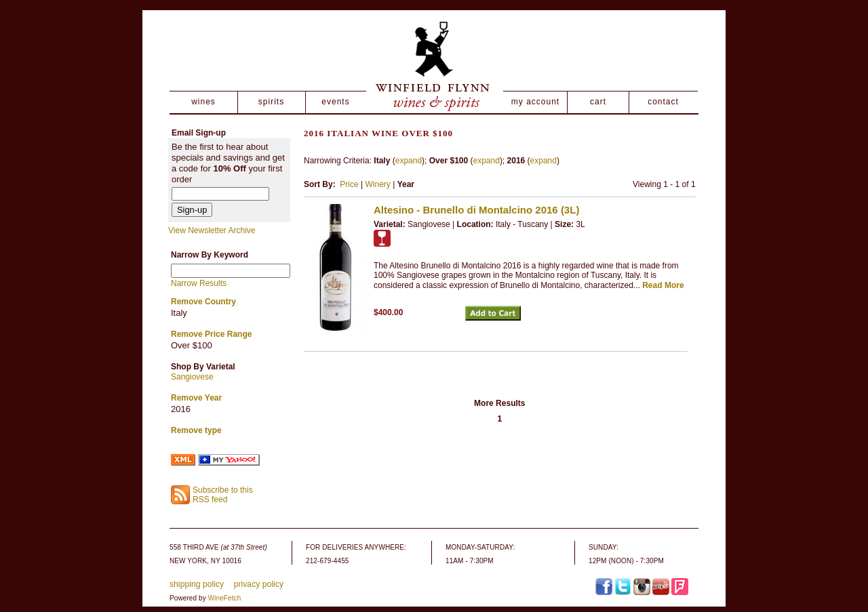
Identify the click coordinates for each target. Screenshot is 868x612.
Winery (377, 184)
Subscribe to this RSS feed (223, 495)
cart (598, 102)
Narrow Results (199, 283)
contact (663, 102)
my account (535, 102)
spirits (271, 102)
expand (409, 161)
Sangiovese (192, 377)
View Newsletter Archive (212, 230)
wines (203, 102)
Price (349, 184)
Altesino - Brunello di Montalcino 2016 (476, 210)
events (335, 102)
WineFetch (225, 598)
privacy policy (259, 584)
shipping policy (197, 584)
